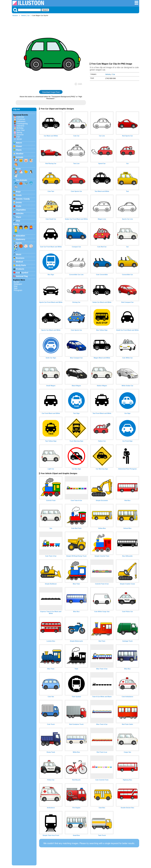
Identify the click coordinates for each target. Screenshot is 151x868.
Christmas (21, 119)
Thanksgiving (22, 124)
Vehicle (24, 15)
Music (19, 254)
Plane (18, 217)
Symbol (25, 273)
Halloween (21, 121)
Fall (18, 137)
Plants (19, 150)
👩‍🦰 (31, 227)
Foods (19, 195)
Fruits (19, 206)
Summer (20, 135)
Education (21, 236)
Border (17, 282)
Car (28, 15)
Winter (19, 139)
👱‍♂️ (16, 231)
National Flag (22, 276)
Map (16, 286)
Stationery (21, 239)
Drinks (19, 202)
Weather (20, 154)
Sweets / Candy (23, 199)
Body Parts (21, 265)
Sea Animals (22, 180)
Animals (19, 157)
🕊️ (16, 176)
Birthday (20, 128)
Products (20, 269)
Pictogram (18, 290)
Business (20, 258)
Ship (18, 221)
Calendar (20, 117)
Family (16, 224)
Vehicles (20, 213)
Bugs (18, 192)
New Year (21, 130)
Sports (19, 243)
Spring (19, 132)
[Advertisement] (114, 40)
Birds (18, 169)
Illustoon (15, 15)
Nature (19, 143)
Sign (16, 288)
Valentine (20, 126)
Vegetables (21, 210)
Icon (18, 273)
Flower (19, 146)
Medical (19, 262)
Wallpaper (18, 284)
